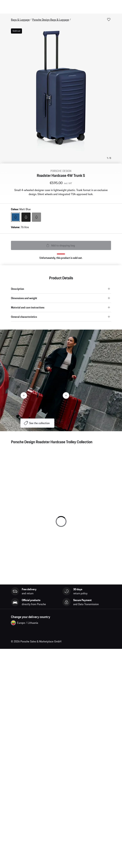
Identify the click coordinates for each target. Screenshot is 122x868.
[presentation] (61, 380)
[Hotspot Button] (66, 395)
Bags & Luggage (20, 20)
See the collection (39, 423)
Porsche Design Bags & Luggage (51, 20)
